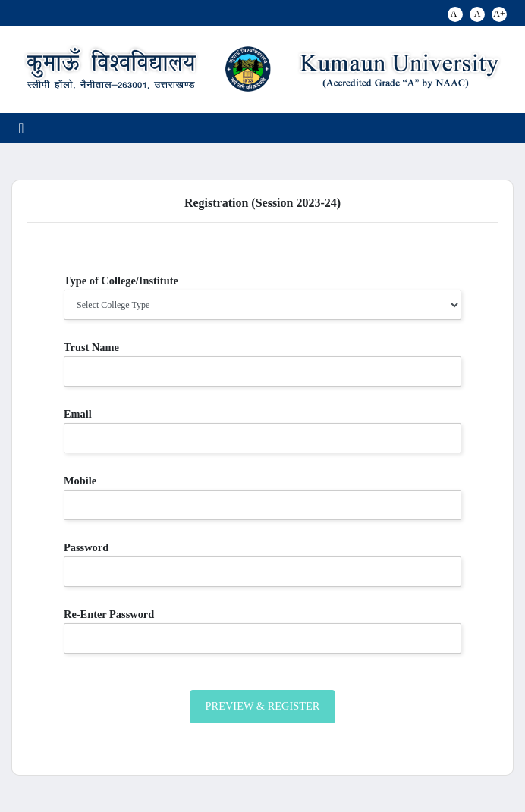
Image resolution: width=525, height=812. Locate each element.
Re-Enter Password (109, 614)
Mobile (80, 481)
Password (86, 547)
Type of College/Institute (121, 281)
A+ (499, 14)
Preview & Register (263, 706)
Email (78, 414)
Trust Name (91, 347)
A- (456, 14)
